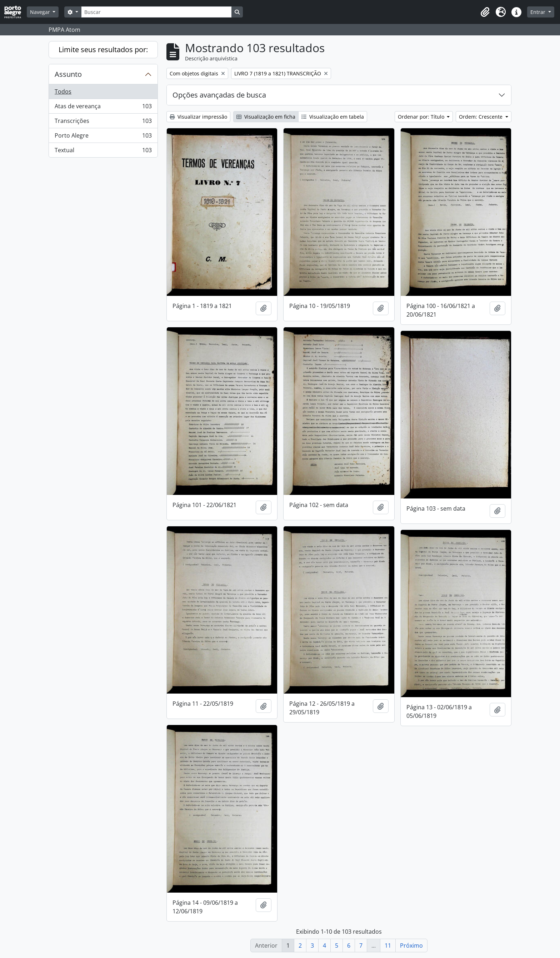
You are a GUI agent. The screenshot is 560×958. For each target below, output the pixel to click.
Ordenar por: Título (422, 117)
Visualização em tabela (333, 117)
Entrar (539, 12)
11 (388, 945)
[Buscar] (156, 12)
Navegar (41, 12)
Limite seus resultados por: (103, 49)
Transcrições (103, 122)
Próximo (411, 945)
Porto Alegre (103, 137)
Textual (103, 152)
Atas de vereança (103, 108)
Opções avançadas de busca (219, 95)
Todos (63, 91)
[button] (485, 12)
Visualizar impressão (198, 117)
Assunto (68, 74)
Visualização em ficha (266, 117)
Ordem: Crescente (481, 117)
